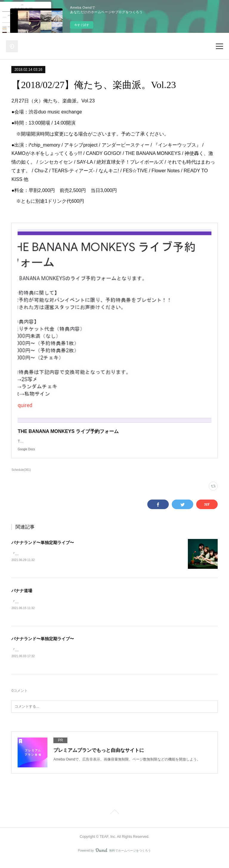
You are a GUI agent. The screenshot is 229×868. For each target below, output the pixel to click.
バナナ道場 (22, 597)
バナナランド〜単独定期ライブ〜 (43, 549)
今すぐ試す (82, 25)
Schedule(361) (21, 476)
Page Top (114, 820)
